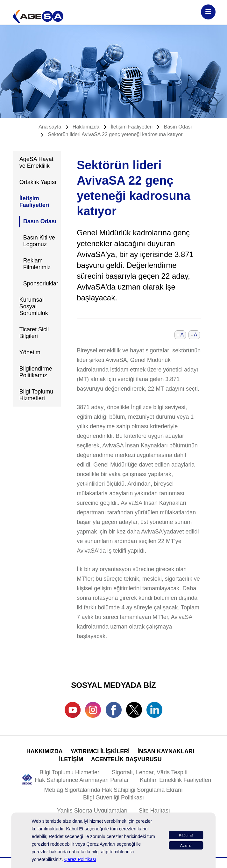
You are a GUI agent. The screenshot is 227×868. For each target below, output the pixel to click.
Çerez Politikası (80, 859)
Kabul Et (186, 835)
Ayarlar (186, 845)
